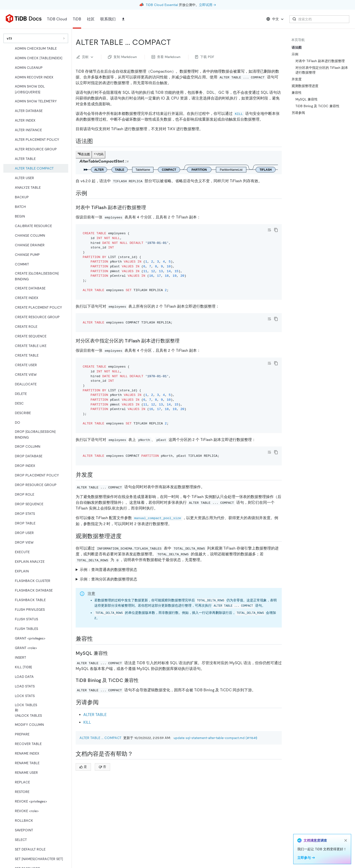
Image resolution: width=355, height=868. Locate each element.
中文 (275, 19)
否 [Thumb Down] (102, 767)
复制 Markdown (122, 57)
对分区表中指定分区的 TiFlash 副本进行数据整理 (322, 70)
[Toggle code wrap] (269, 230)
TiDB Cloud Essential (162, 5)
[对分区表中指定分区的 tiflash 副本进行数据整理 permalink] (183, 341)
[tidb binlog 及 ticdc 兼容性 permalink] (142, 680)
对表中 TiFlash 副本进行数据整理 (320, 61)
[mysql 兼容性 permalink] (112, 653)
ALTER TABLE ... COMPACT (100, 738)
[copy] (276, 230)
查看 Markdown (166, 57)
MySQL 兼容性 (307, 99)
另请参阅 (298, 113)
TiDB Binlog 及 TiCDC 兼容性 (317, 106)
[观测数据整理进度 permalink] (125, 536)
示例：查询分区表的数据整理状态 (108, 579)
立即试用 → (207, 5)
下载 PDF (205, 57)
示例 (295, 54)
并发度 (297, 79)
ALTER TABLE (95, 715)
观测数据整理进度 (305, 86)
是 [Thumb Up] (83, 767)
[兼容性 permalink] (97, 639)
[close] (346, 840)
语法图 (297, 47)
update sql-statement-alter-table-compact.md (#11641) (215, 738)
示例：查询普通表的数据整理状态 (108, 570)
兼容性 (297, 93)
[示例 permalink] (91, 193)
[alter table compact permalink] (175, 42)
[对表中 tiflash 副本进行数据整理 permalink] (150, 207)
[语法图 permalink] (97, 141)
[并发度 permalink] (97, 475)
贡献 (85, 57)
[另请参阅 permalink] (102, 702)
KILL (87, 722)
